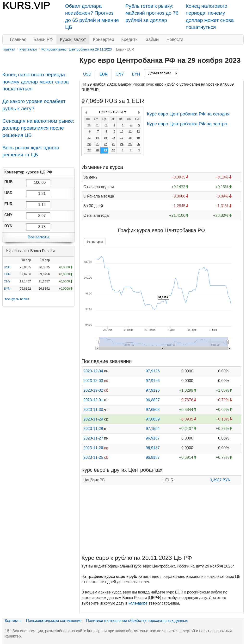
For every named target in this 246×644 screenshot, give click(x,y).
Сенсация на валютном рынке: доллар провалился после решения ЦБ (38, 128)
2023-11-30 (93, 410)
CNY (7, 281)
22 (105, 144)
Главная (18, 39)
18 (130, 138)
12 (138, 132)
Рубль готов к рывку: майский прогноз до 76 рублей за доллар (152, 13)
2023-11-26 (93, 448)
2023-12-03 (93, 381)
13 (89, 138)
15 (105, 138)
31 (97, 125)
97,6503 (153, 410)
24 (122, 144)
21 (97, 144)
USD (7, 267)
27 (89, 150)
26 (138, 144)
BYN (7, 289)
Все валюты (38, 237)
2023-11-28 (93, 429)
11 (130, 132)
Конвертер (104, 39)
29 (105, 150)
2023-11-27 (93, 438)
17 (122, 138)
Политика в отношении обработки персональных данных (137, 621)
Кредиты (130, 39)
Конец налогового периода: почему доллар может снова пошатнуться (36, 82)
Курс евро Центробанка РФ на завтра (187, 124)
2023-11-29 (93, 419)
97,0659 (153, 419)
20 (89, 144)
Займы (153, 39)
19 (138, 138)
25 (130, 144)
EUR (7, 274)
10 (122, 132)
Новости (175, 39)
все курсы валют (17, 299)
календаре (138, 603)
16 (114, 138)
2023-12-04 (93, 371)
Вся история (95, 242)
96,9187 (153, 438)
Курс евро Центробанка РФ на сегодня (188, 114)
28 (97, 150)
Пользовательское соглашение (54, 621)
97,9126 (153, 371)
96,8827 (153, 400)
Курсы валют (73, 39)
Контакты (13, 621)
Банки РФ (43, 39)
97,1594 (153, 429)
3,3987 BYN (220, 480)
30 (89, 125)
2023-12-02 (93, 390)
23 (114, 144)
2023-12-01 (93, 400)
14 (97, 138)
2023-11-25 (93, 457)
